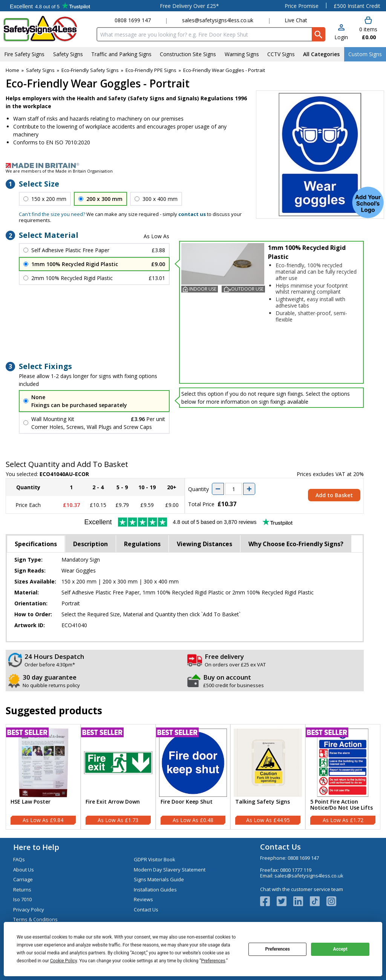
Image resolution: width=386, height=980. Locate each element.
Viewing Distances (204, 544)
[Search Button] (319, 34)
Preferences (277, 949)
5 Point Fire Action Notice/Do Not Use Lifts (342, 805)
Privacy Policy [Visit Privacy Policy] (29, 910)
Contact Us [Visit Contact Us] (146, 910)
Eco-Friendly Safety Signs (90, 70)
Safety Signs (40, 70)
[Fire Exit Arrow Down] (118, 777)
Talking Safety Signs (263, 802)
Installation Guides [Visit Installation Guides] (155, 890)
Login (341, 37)
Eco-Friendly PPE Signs (151, 70)
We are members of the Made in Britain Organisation (59, 171)
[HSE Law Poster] (43, 777)
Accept (340, 949)
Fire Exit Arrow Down (113, 802)
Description (90, 544)
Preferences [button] (213, 961)
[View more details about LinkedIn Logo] (302, 901)
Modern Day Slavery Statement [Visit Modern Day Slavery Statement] (170, 870)
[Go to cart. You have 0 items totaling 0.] (368, 29)
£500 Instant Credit (357, 6)
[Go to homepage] (47, 29)
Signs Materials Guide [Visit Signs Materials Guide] (159, 879)
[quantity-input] (234, 489)
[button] (341, 33)
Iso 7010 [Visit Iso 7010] (22, 899)
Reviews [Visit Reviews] (143, 899)
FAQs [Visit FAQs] (19, 859)
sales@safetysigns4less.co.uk (218, 20)
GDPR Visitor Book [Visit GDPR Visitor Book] (155, 859)
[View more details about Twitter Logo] (285, 901)
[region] (43, 763)
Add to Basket (334, 495)
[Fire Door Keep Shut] (193, 777)
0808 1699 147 (133, 20)
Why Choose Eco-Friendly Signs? (296, 544)
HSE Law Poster (31, 802)
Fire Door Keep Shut (187, 802)
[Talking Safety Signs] (268, 777)
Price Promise (302, 6)
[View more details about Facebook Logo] (268, 901)
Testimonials (50, 6)
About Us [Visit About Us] (24, 870)
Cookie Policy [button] (64, 961)
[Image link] (193, 165)
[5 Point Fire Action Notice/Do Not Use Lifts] (343, 777)
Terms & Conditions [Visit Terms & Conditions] (35, 919)
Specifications (36, 544)
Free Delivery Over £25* (189, 6)
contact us (192, 214)
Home (12, 70)
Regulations (142, 544)
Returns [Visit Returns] (22, 890)
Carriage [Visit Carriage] (23, 879)
